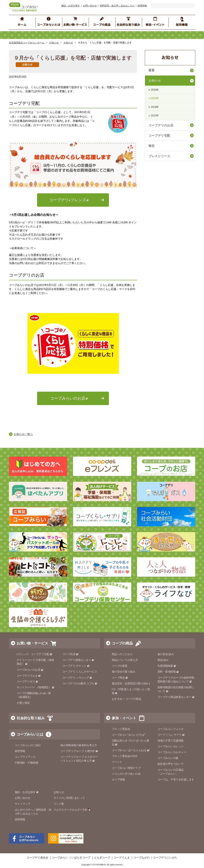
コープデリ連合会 (37, 858)
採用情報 (142, 6)
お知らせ (54, 43)
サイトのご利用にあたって (69, 798)
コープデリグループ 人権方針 (79, 751)
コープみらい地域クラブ (126, 768)
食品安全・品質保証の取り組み (132, 683)
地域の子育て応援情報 (171, 741)
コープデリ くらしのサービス (80, 672)
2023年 (155, 116)
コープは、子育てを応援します (176, 780)
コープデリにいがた (165, 858)
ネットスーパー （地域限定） (36, 687)
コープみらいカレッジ (171, 746)
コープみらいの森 (168, 758)
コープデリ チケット (76, 666)
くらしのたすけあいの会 (126, 774)
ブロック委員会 (121, 729)
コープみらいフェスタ (171, 729)
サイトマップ (23, 804)
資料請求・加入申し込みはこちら (117, 6)
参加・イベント (124, 718)
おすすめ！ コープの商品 (127, 699)
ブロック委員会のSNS (125, 756)
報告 (152, 146)
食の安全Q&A (166, 654)
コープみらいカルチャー (172, 752)
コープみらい (60, 858)
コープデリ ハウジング (77, 678)
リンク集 (59, 804)
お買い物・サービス (32, 643)
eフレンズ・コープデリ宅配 (35, 654)
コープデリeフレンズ (68, 200)
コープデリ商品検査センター (176, 697)
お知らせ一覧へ (23, 434)
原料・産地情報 (168, 672)
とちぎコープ (102, 858)
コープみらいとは (30, 734)
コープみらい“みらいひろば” (129, 735)
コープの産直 (120, 666)
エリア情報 (118, 780)
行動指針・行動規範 (27, 763)
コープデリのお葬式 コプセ (80, 683)
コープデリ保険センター (78, 660)
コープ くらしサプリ (171, 735)
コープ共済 (70, 654)
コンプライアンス (25, 757)
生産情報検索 (167, 666)
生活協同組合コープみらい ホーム (27, 43)
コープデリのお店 (161, 125)
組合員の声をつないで (171, 764)
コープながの (141, 858)
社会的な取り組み (31, 718)
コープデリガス (27, 682)
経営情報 (20, 751)
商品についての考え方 (125, 660)
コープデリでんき (29, 676)
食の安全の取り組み (124, 672)
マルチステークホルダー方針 (72, 810)
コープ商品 (120, 678)
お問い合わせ (90, 6)
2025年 (155, 98)
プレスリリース (159, 156)
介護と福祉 (23, 703)
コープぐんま (122, 858)
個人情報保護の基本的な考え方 (79, 745)
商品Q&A (163, 660)
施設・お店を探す (71, 6)
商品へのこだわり (122, 654)
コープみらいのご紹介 (28, 745)
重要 (152, 70)
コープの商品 (122, 643)
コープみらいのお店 (68, 398)
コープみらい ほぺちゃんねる (131, 750)
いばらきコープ (81, 858)
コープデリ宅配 (159, 135)
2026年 (155, 90)
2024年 (155, 107)
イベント (117, 762)
